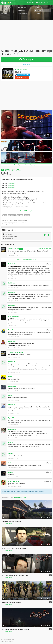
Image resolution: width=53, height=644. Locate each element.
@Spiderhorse (13, 355)
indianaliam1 (12, 463)
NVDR (10, 377)
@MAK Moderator (14, 308)
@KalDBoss (12, 319)
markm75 (11, 442)
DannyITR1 (12, 362)
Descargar (26, 59)
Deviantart (11, 183)
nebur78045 (12, 429)
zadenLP (11, 454)
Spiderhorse (12, 341)
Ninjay (10, 395)
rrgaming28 (12, 386)
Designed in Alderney (7, 639)
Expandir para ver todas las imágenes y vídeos (27, 165)
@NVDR (11, 398)
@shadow (12, 345)
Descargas (8, 171)
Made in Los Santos (7, 641)
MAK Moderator (13, 264)
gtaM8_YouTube (13, 481)
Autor (21, 249)
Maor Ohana (12, 330)
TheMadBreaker (21, 70)
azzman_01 (12, 405)
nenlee (10, 472)
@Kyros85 (12, 431)
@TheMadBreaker (14, 266)
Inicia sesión (23, 491)
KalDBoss (12, 283)
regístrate (31, 491)
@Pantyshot (31, 251)
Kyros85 (11, 418)
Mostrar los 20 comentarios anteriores (26, 260)
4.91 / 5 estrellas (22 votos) (8, 175)
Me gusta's (19, 171)
